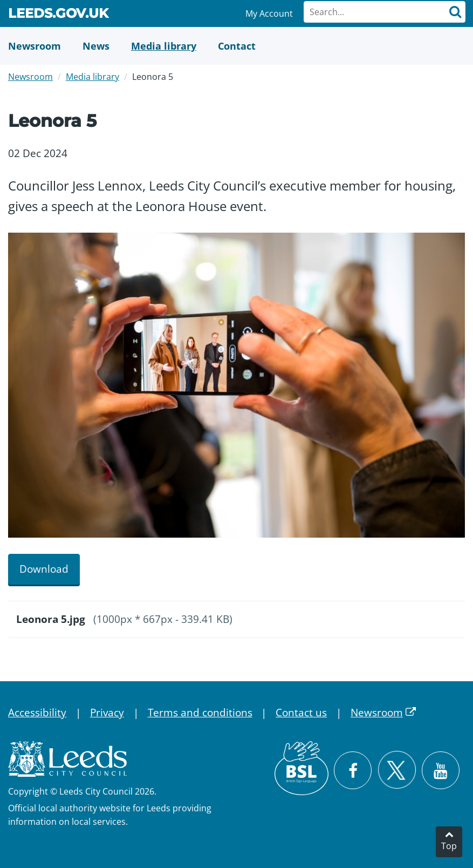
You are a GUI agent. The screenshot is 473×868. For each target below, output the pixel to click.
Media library (92, 77)
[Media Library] (164, 46)
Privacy (107, 713)
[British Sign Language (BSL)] (301, 768)
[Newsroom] (35, 46)
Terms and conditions (200, 713)
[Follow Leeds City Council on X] (397, 770)
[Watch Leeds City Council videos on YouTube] (441, 770)
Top (449, 846)
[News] (96, 46)
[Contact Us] (237, 46)
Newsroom (30, 77)
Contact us (301, 713)
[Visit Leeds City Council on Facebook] (353, 770)
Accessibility (37, 713)
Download (44, 569)
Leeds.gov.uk (58, 15)
